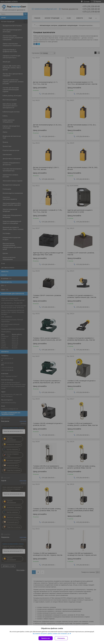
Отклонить (61, 638)
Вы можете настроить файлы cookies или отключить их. (51, 634)
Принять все (46, 638)
